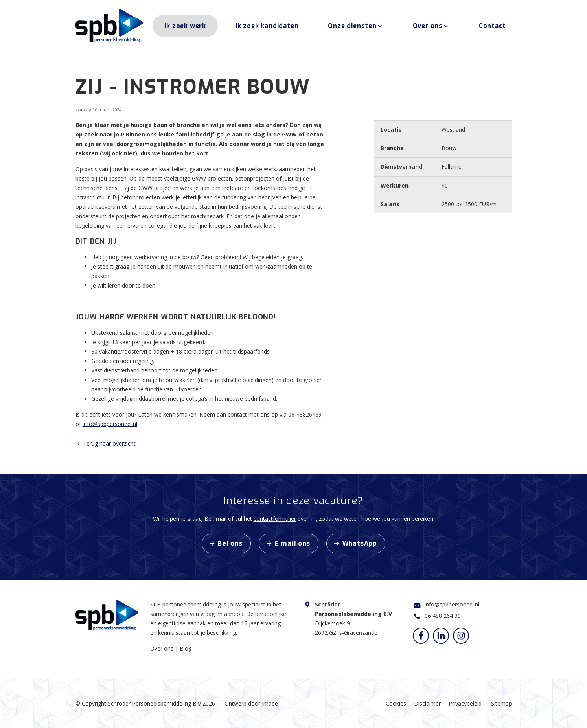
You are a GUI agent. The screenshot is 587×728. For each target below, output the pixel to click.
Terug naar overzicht (106, 443)
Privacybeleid (465, 703)
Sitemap (501, 703)
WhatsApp (360, 543)
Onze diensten (355, 27)
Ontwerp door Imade (251, 703)
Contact (492, 27)
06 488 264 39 (443, 616)
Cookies (396, 703)
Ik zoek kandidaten (267, 27)
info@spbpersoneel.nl (110, 424)
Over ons (431, 27)
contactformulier (275, 519)
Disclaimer (427, 703)
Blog (186, 648)
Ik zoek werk (185, 27)
